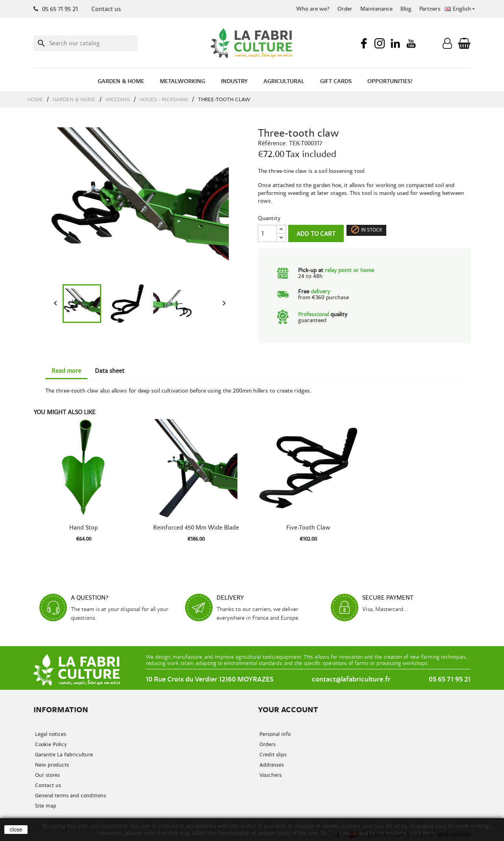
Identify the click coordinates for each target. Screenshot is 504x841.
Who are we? (313, 9)
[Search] (85, 43)
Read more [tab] (66, 371)
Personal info (274, 734)
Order (345, 9)
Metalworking (183, 81)
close (16, 830)
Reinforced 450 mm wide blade (196, 528)
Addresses (271, 765)
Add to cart (316, 234)
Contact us (106, 9)
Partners (430, 9)
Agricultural (284, 81)
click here (423, 833)
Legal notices (50, 734)
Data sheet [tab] (110, 371)
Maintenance (376, 9)
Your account (288, 710)
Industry (234, 81)
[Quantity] (267, 233)
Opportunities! (390, 81)
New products (51, 765)
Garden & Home (121, 81)
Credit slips (272, 755)
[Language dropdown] (460, 9)
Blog (406, 9)
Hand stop (84, 528)
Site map (45, 806)
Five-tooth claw (308, 528)
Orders (267, 744)
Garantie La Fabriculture (63, 755)
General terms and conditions (70, 796)
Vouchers (270, 775)
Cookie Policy (50, 744)
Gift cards (336, 81)
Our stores (47, 775)
